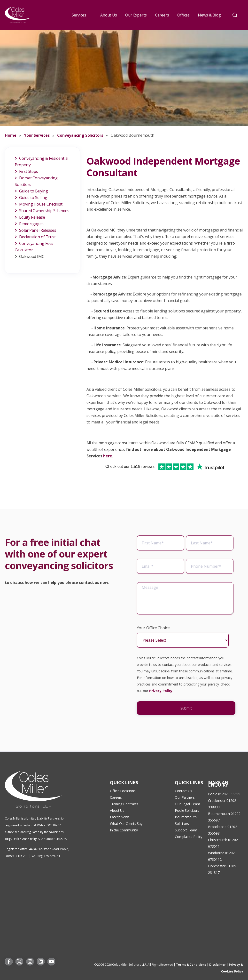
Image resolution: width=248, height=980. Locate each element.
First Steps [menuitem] (29, 171)
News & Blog (209, 15)
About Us (109, 15)
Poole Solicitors (187, 810)
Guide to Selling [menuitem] (33, 198)
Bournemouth (219, 814)
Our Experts (136, 15)
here (108, 456)
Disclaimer (217, 965)
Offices (183, 15)
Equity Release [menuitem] (32, 217)
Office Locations (123, 791)
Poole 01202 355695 (224, 794)
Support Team (186, 830)
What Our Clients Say (127, 824)
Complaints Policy (189, 837)
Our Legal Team (187, 804)
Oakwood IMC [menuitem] (32, 256)
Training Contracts (124, 804)
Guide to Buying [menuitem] (34, 191)
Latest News (120, 817)
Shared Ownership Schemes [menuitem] (44, 211)
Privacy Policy (161, 694)
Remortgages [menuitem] (31, 224)
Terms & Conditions (191, 965)
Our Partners (185, 797)
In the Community (124, 830)
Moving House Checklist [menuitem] (41, 204)
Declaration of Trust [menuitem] (37, 237)
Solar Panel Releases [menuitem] (38, 230)
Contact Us (183, 791)
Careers (162, 15)
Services (79, 15)
